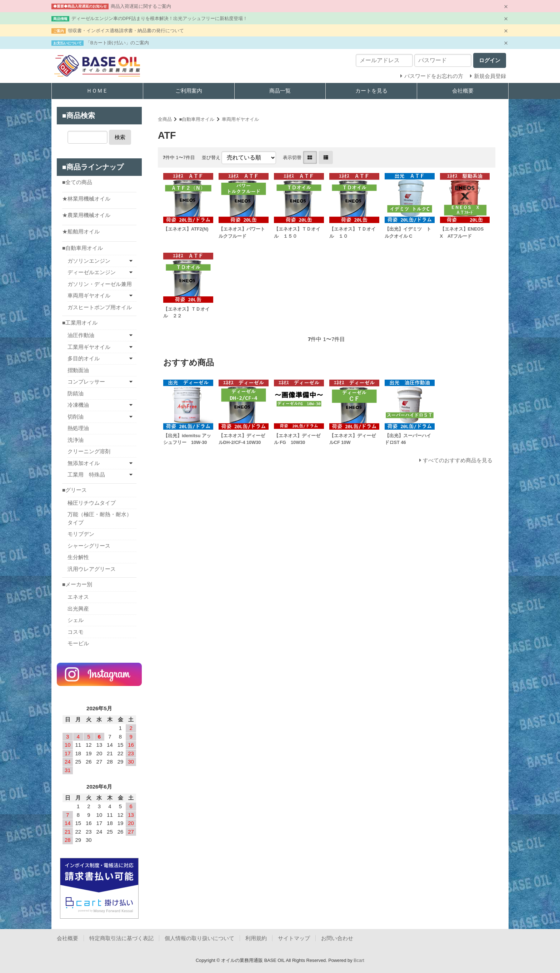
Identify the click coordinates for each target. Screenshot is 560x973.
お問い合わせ (337, 938)
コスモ (76, 632)
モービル (78, 643)
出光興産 (78, 609)
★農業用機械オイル (86, 215)
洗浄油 (76, 440)
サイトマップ (294, 938)
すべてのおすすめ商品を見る (458, 460)
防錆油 (76, 393)
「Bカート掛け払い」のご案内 (117, 43)
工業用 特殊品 (86, 475)
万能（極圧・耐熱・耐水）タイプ (100, 518)
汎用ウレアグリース (92, 569)
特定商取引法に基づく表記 (121, 938)
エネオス (78, 597)
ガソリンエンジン (89, 261)
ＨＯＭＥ (97, 91)
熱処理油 (78, 428)
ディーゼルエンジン (92, 272)
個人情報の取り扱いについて (199, 938)
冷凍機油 (78, 405)
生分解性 (78, 557)
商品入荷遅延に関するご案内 (141, 6)
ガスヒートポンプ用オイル (100, 307)
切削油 (76, 417)
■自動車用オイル (197, 119)
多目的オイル (84, 358)
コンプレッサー (86, 382)
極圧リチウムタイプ (92, 503)
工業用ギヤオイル (89, 347)
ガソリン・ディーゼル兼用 (100, 284)
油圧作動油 (81, 335)
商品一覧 (280, 91)
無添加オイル (84, 463)
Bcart (359, 960)
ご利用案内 (189, 91)
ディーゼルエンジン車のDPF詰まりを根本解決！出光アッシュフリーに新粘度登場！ (160, 18)
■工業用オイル (80, 323)
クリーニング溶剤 (89, 451)
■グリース (74, 490)
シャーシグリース (89, 546)
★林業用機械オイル (86, 199)
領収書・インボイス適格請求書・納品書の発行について (126, 31)
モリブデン (81, 534)
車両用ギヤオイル (240, 119)
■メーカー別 (77, 584)
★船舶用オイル (81, 231)
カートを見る (371, 91)
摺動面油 (78, 370)
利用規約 (256, 938)
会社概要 (463, 91)
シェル (76, 620)
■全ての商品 (77, 182)
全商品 (165, 119)
